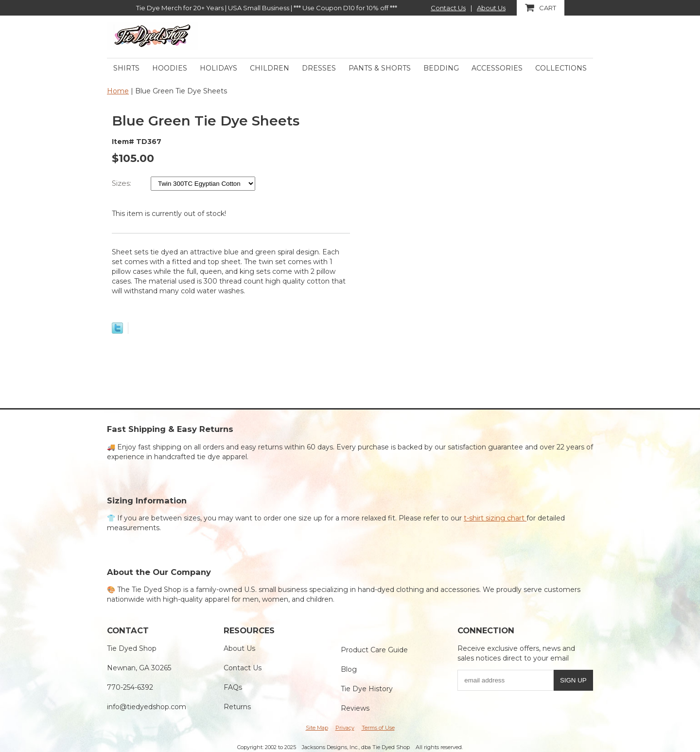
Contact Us (448, 8)
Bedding (441, 68)
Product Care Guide (374, 650)
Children (270, 68)
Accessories (497, 68)
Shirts (126, 68)
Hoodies (170, 68)
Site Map (317, 728)
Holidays (219, 68)
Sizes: (122, 183)
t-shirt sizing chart (495, 518)
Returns (237, 707)
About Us (491, 8)
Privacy (345, 728)
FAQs (233, 687)
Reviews (355, 708)
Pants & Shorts (380, 68)
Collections (561, 68)
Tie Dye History (367, 689)
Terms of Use (378, 728)
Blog (349, 669)
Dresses (319, 68)
